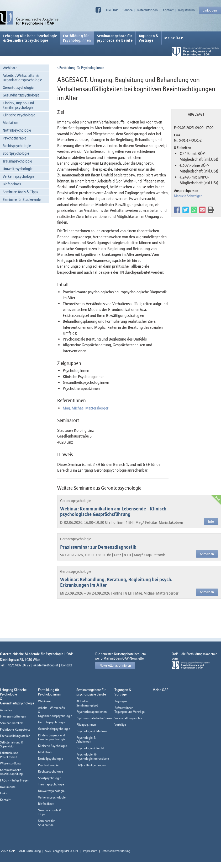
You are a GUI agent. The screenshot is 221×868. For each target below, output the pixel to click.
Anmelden (207, 554)
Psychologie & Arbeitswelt (86, 740)
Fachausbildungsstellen (15, 736)
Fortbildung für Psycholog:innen (81, 68)
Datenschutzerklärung (116, 851)
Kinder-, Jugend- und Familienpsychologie (18, 105)
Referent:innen (148, 10)
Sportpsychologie (16, 153)
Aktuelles (6, 710)
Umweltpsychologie (18, 169)
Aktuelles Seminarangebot (87, 703)
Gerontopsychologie (18, 87)
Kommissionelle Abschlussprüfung (11, 772)
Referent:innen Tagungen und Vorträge (130, 710)
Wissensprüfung (10, 763)
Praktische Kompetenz (15, 729)
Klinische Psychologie (19, 115)
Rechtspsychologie (17, 146)
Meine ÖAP (174, 38)
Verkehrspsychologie (19, 176)
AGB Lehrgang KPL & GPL (62, 851)
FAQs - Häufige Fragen (15, 780)
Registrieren (186, 10)
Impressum (90, 851)
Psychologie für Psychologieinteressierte (93, 756)
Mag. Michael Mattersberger (86, 408)
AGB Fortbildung (30, 851)
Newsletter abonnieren (115, 665)
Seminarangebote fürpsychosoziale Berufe (115, 38)
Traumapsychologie (17, 161)
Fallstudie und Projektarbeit (9, 755)
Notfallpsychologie (17, 130)
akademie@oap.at (46, 665)
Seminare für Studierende (22, 199)
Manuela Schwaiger (188, 196)
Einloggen (210, 10)
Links (3, 793)
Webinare (10, 68)
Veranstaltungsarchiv (128, 718)
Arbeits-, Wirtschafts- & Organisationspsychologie (22, 78)
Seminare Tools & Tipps (20, 192)
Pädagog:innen (86, 724)
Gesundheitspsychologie (21, 95)
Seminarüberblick (11, 723)
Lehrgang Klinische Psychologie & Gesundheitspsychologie (30, 38)
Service (128, 10)
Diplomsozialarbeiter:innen (94, 718)
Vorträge (120, 724)
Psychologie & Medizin (91, 731)
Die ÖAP (112, 10)
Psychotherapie (14, 138)
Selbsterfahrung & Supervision (12, 744)
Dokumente (8, 787)
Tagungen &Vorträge (149, 38)
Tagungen (121, 701)
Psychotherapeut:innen (91, 712)
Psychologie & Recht (90, 748)
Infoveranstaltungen (13, 716)
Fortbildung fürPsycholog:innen (77, 38)
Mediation (10, 123)
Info (211, 521)
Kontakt (168, 10)
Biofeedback (12, 184)
